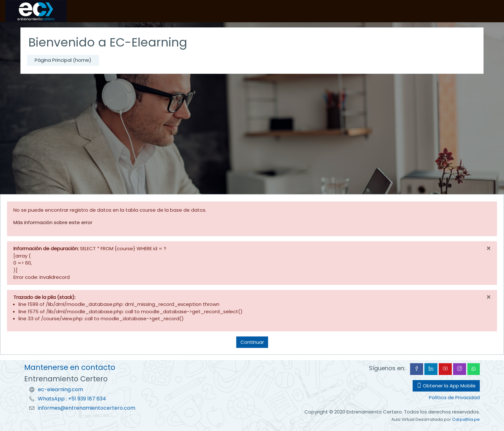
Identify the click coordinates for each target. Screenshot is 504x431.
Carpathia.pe (466, 419)
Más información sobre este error (53, 222)
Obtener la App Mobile (446, 386)
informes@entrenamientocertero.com (87, 408)
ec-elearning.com (60, 389)
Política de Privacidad (454, 397)
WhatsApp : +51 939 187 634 (72, 399)
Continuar (252, 342)
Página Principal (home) (63, 60)
